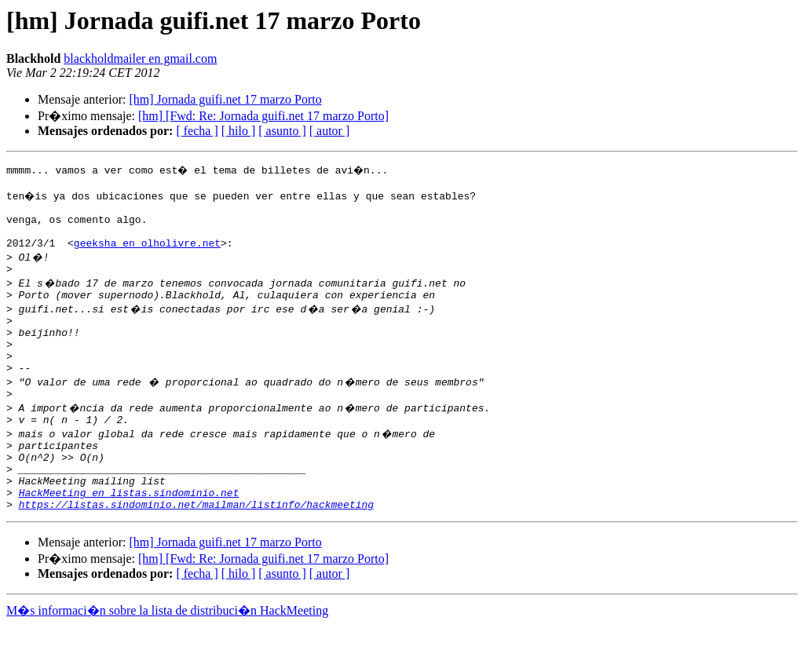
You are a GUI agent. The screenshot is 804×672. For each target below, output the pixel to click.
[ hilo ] (239, 131)
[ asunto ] (282, 131)
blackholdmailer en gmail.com (140, 58)
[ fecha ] (197, 131)
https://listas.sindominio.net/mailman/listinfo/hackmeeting (196, 551)
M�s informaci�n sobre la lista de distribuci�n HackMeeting (167, 657)
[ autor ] (330, 131)
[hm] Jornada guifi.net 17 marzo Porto (225, 99)
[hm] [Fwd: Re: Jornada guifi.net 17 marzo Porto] (263, 116)
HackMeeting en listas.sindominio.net (129, 537)
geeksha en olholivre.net (147, 254)
